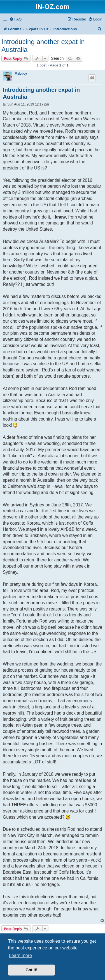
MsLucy (21, 74)
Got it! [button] (31, 970)
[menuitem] (15, 19)
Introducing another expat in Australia (43, 46)
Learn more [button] (20, 955)
